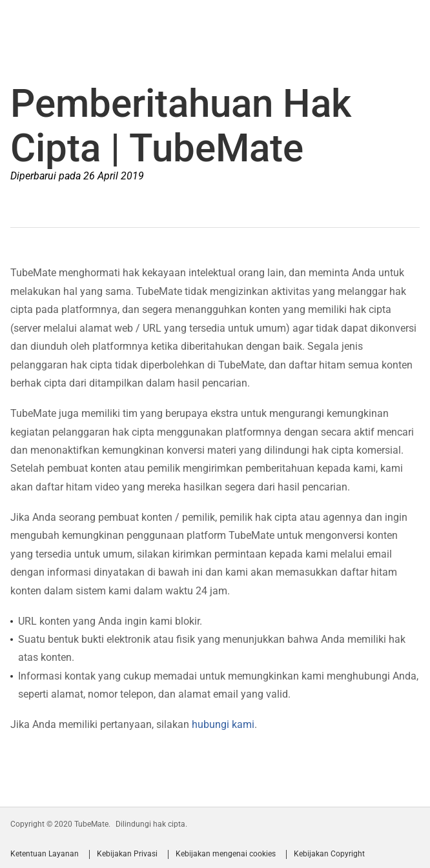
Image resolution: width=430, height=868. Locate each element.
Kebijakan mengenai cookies (226, 854)
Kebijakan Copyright (329, 854)
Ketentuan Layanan (45, 854)
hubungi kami (223, 724)
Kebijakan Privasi (127, 854)
